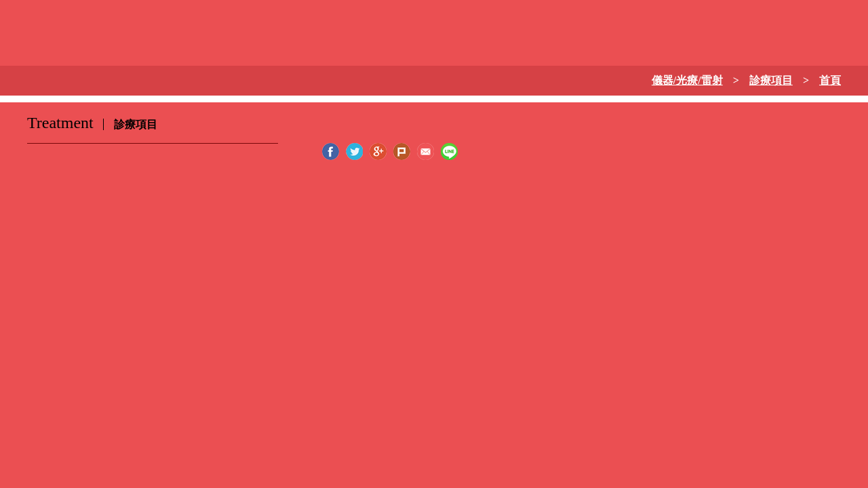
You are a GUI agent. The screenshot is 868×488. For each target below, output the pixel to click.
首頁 (830, 80)
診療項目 (771, 80)
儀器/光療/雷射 (687, 80)
